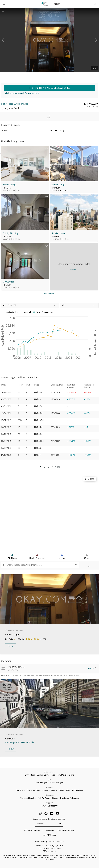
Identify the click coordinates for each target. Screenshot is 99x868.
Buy (27, 775)
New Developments (65, 775)
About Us (50, 787)
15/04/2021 (6, 413)
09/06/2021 (6, 406)
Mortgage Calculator (70, 798)
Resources (50, 795)
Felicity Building (11, 233)
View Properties (13, 742)
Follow (11, 646)
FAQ (44, 806)
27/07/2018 (6, 420)
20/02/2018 (6, 427)
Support (50, 803)
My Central (8, 282)
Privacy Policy (40, 842)
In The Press (78, 790)
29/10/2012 (6, 455)
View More (49, 294)
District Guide (28, 742)
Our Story (20, 790)
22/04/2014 (6, 441)
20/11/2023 (6, 392)
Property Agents (50, 790)
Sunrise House (59, 233)
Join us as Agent (57, 782)
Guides (55, 798)
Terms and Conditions (56, 842)
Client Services (50, 772)
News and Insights (28, 798)
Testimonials (65, 790)
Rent (32, 775)
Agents (50, 780)
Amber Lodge (9, 185)
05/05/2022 (6, 399)
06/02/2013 (6, 448)
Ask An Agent (44, 798)
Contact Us (53, 806)
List (53, 775)
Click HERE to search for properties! (22, 93)
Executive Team (34, 790)
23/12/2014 (6, 434)
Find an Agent (42, 782)
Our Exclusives (43, 775)
